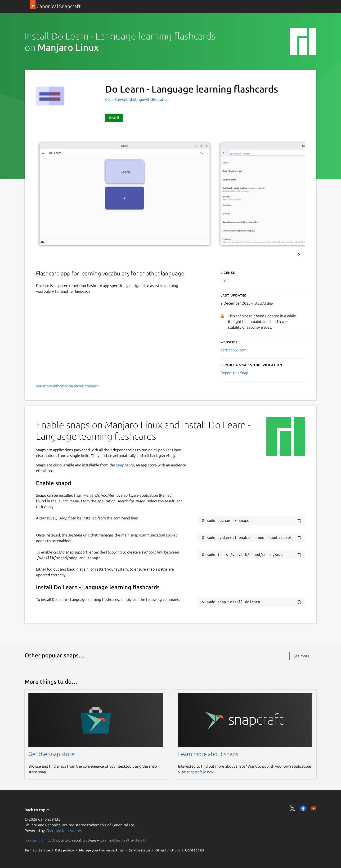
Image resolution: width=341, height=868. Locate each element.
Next (299, 255)
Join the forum (36, 840)
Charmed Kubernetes (64, 831)
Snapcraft (122, 840)
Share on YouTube (314, 808)
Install (114, 118)
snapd (110, 840)
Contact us (194, 850)
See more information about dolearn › (68, 386)
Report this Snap (234, 373)
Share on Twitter (293, 808)
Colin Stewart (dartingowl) (128, 99)
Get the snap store (51, 754)
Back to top (37, 810)
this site (141, 840)
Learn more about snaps (208, 754)
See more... (303, 656)
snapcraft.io (196, 772)
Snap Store (125, 465)
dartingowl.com (233, 350)
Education (160, 99)
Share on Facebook (303, 808)
